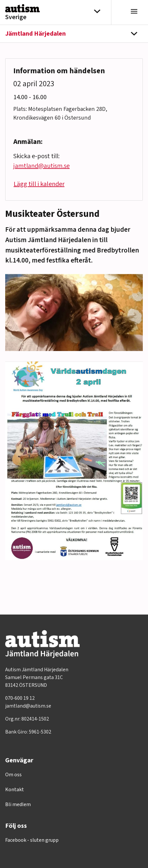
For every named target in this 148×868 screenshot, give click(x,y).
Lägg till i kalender (39, 184)
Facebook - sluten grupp (32, 840)
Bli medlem (18, 804)
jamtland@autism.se (41, 166)
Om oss (13, 775)
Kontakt (15, 790)
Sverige (16, 17)
